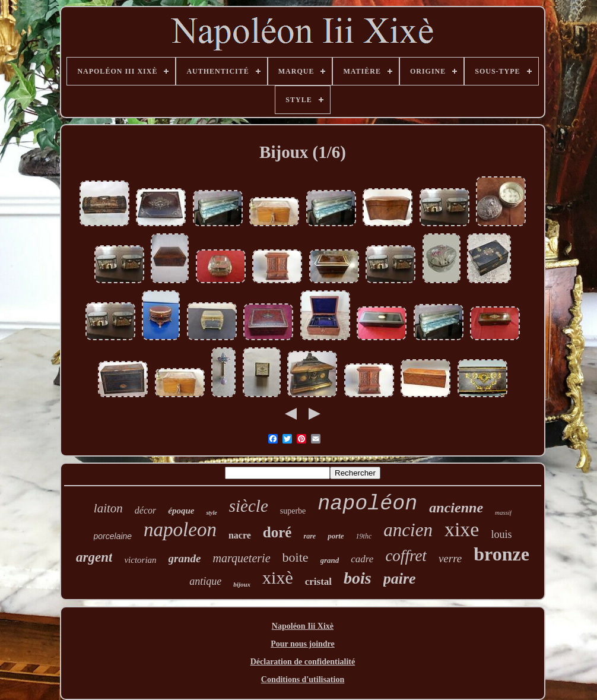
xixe (462, 529)
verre (450, 558)
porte (336, 536)
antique (205, 581)
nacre (240, 535)
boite (296, 557)
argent (94, 557)
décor (145, 510)
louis (501, 534)
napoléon (367, 504)
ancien (408, 530)
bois (358, 578)
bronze (501, 554)
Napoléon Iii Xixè (303, 626)
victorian (140, 560)
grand (330, 560)
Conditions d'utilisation (303, 680)
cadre (362, 559)
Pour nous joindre (303, 644)
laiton (108, 508)
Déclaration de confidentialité (303, 662)
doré (277, 532)
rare (309, 536)
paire (400, 579)
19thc (364, 536)
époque (181, 511)
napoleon (180, 530)
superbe (293, 511)
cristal (318, 582)
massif (503, 512)
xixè (278, 577)
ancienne (456, 508)
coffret (406, 556)
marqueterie (242, 558)
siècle (249, 506)
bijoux (242, 584)
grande (185, 558)
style (211, 513)
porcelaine (113, 536)
